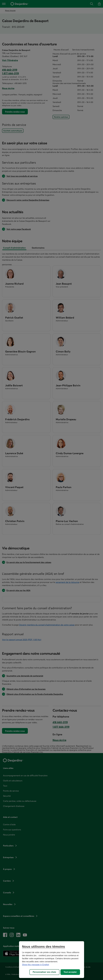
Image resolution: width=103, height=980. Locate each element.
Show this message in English (36, 965)
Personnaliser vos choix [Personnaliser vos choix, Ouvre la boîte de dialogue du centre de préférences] (44, 972)
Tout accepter (70, 972)
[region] (52, 960)
